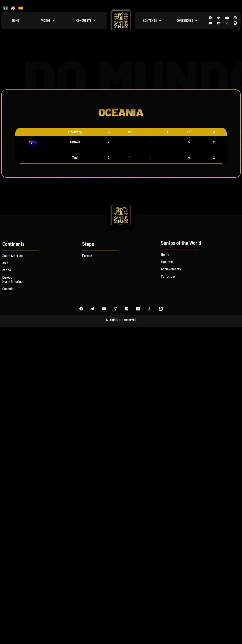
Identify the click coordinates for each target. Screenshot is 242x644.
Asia (5, 263)
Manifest (167, 262)
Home (16, 20)
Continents (187, 21)
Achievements (171, 269)
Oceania (8, 289)
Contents (152, 21)
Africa (7, 270)
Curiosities (168, 276)
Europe (7, 277)
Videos (48, 21)
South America (12, 255)
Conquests (86, 21)
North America (12, 281)
